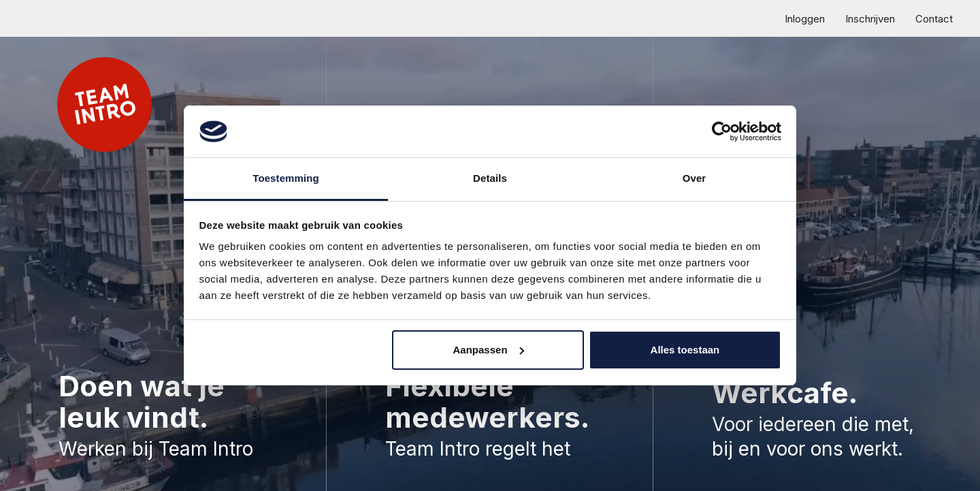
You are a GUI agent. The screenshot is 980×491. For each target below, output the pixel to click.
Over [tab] (695, 178)
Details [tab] (490, 178)
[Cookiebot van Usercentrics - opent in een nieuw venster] (722, 131)
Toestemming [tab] (286, 178)
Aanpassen (489, 350)
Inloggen (805, 19)
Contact (934, 19)
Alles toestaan (685, 350)
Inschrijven (870, 19)
